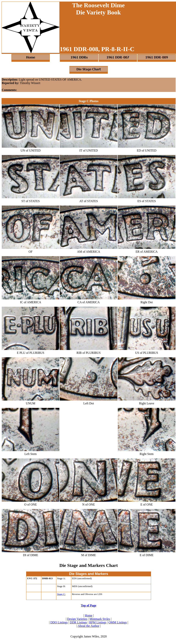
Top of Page (89, 605)
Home (88, 615)
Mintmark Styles (100, 619)
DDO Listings (59, 622)
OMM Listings (118, 622)
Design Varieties (77, 619)
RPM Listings (98, 622)
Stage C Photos (88, 101)
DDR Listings (78, 622)
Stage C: (61, 594)
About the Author (89, 626)
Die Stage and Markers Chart (89, 565)
